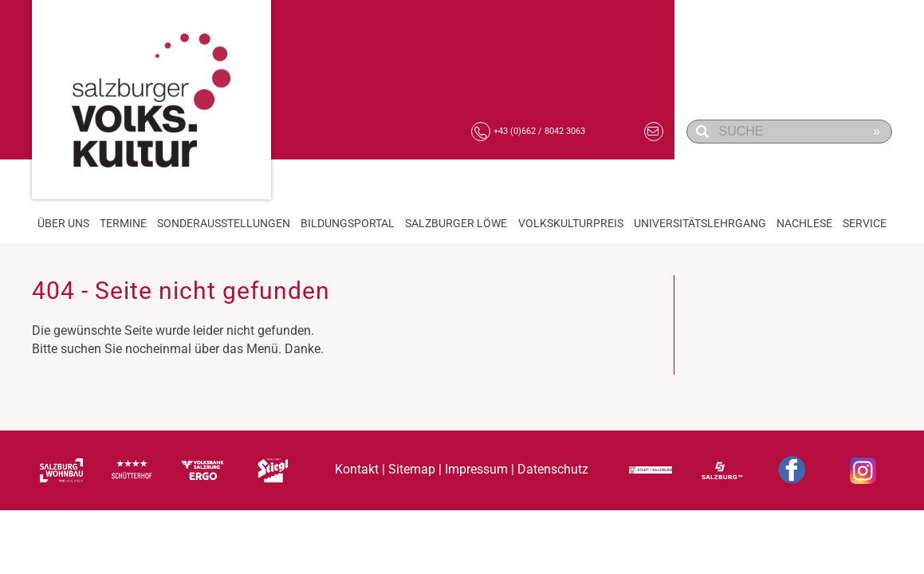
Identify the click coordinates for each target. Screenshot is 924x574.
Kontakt (357, 470)
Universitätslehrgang (700, 223)
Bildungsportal (348, 223)
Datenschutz (553, 470)
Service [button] (865, 223)
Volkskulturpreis (571, 223)
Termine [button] (123, 223)
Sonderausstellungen (224, 223)
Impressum (476, 470)
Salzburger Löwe (456, 223)
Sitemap (412, 470)
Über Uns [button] (63, 223)
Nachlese (804, 223)
